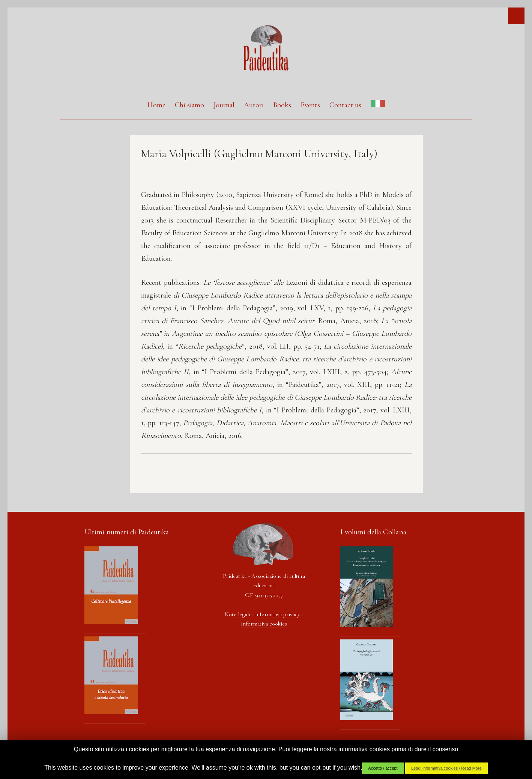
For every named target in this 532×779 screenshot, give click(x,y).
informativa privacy (278, 614)
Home (156, 105)
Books (282, 105)
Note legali (237, 614)
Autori (254, 105)
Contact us (345, 105)
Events (310, 105)
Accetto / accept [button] (383, 768)
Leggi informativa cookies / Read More (446, 768)
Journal (224, 105)
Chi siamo (189, 105)
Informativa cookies (264, 624)
